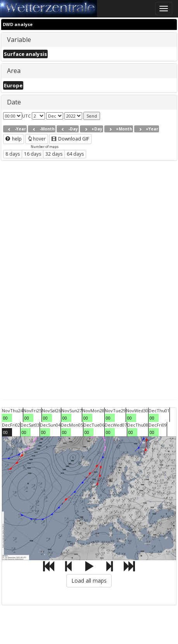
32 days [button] (54, 154)
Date (14, 102)
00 (5, 418)
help (14, 139)
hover (37, 139)
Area (14, 71)
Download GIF (70, 139)
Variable (19, 40)
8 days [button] (13, 154)
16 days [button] (33, 154)
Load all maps (89, 581)
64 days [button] (75, 154)
